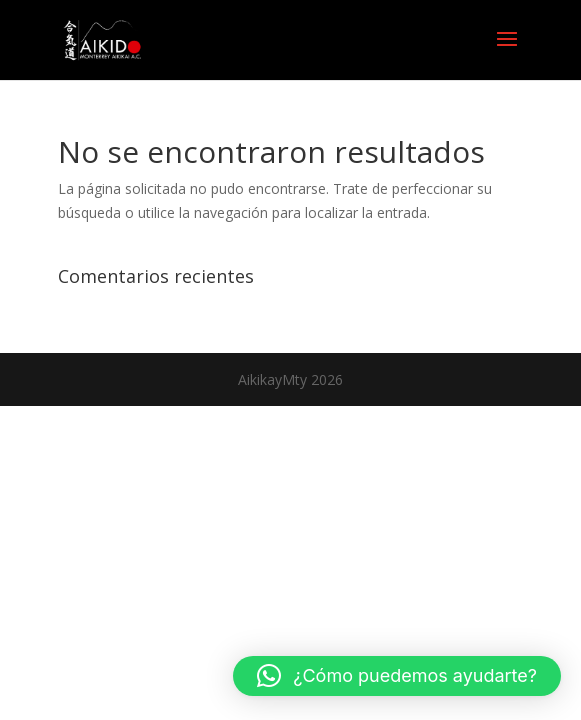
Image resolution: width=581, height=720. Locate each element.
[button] (397, 676)
